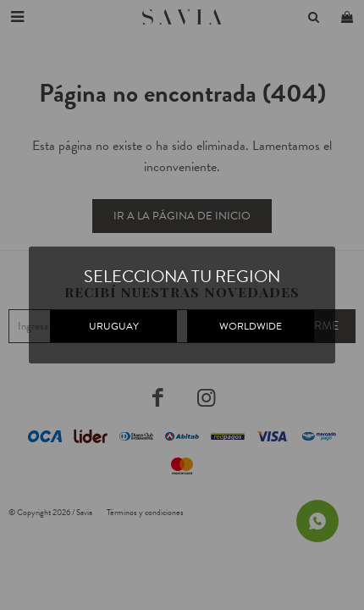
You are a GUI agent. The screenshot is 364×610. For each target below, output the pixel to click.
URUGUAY (114, 326)
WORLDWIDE (251, 326)
